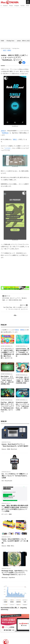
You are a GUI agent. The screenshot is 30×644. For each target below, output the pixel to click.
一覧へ (15, 315)
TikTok (28, 6)
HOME (2, 41)
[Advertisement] (15, 23)
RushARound (5, 133)
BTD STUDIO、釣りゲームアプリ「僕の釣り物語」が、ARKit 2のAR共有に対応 (15, 298)
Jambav (3, 131)
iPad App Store (10, 41)
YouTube (23, 6)
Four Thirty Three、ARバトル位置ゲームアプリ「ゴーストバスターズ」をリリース (15, 307)
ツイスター (8, 148)
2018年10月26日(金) (6, 48)
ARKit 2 (15, 139)
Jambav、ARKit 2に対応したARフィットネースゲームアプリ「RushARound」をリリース (14, 58)
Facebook (5, 6)
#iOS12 (5, 50)
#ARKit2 (9, 50)
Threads (11, 6)
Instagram (17, 6)
